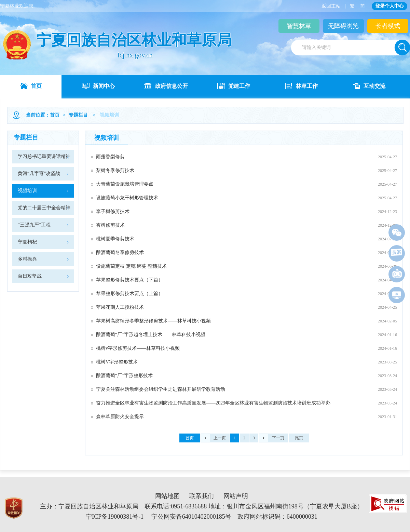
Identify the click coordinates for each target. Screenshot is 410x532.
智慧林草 (299, 26)
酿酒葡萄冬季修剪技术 (120, 252)
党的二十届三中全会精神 (44, 208)
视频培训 (27, 191)
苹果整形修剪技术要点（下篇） (129, 280)
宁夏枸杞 (27, 242)
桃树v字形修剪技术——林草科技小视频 (138, 348)
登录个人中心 (389, 6)
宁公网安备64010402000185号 (191, 517)
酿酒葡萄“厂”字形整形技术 (124, 376)
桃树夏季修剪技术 (115, 239)
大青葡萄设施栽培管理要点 (125, 184)
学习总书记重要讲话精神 (44, 156)
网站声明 (236, 496)
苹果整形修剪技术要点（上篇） (129, 294)
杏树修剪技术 (110, 225)
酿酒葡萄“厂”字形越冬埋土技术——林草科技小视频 (151, 335)
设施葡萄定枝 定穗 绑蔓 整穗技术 (131, 266)
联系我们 (202, 496)
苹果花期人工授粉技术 (120, 307)
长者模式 (388, 26)
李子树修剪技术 (113, 211)
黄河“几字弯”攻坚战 (39, 174)
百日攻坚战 (30, 276)
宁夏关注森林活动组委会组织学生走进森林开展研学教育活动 (161, 389)
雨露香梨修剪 (110, 157)
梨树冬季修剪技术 (115, 170)
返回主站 (331, 6)
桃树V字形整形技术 (117, 362)
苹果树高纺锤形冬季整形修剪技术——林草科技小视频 (153, 321)
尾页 (299, 438)
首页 (55, 115)
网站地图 (167, 496)
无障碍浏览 (343, 26)
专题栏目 (78, 115)
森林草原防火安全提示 (120, 417)
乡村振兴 (27, 259)
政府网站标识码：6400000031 (277, 517)
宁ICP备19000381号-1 (115, 517)
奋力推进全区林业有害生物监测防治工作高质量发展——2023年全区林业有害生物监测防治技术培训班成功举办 (213, 403)
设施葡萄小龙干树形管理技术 (127, 198)
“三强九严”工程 (34, 225)
